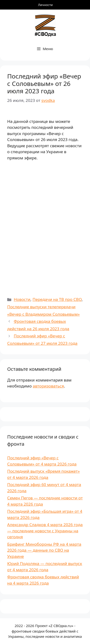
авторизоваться (48, 386)
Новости (22, 299)
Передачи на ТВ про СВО (57, 299)
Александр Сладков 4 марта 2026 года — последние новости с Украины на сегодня (45, 531)
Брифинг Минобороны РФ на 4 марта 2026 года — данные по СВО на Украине (44, 550)
